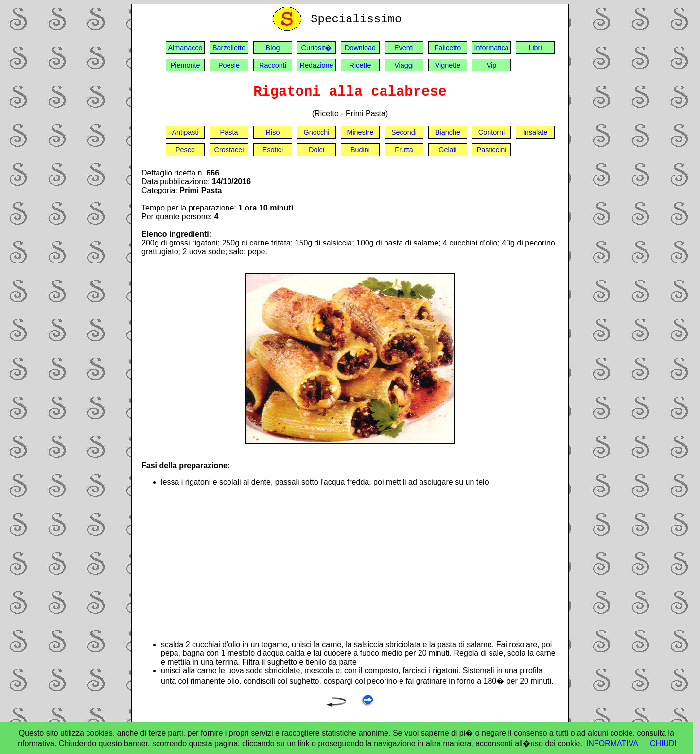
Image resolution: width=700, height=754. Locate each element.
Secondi (404, 132)
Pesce (185, 150)
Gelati (448, 150)
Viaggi (404, 65)
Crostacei (229, 150)
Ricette (360, 65)
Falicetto (448, 48)
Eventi (404, 48)
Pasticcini (492, 150)
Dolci (316, 150)
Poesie (229, 65)
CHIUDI (663, 744)
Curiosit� (317, 48)
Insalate (535, 132)
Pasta (229, 132)
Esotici (273, 150)
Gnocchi (317, 132)
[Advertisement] (360, 563)
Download (360, 48)
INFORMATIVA (612, 744)
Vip (492, 65)
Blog (273, 48)
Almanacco (185, 48)
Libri (535, 48)
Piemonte (185, 65)
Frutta (404, 150)
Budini (360, 150)
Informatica (491, 48)
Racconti (273, 65)
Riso (273, 132)
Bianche (448, 132)
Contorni (491, 132)
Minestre (360, 132)
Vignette (448, 65)
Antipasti (185, 132)
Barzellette (229, 48)
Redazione (317, 65)
